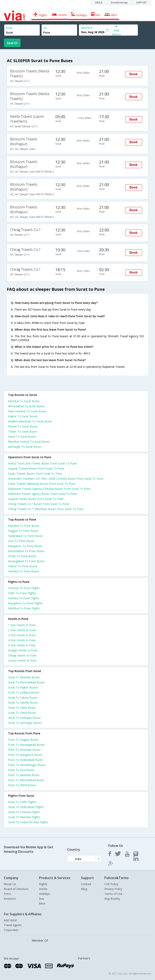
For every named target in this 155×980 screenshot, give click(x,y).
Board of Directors (16, 889)
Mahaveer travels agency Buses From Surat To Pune (43, 494)
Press (7, 894)
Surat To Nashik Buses (23, 703)
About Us (10, 884)
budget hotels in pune (23, 650)
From (9, 28)
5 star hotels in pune (22, 645)
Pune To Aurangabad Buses (26, 745)
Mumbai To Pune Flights (24, 608)
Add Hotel (10, 920)
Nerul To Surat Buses (22, 436)
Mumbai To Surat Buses (24, 401)
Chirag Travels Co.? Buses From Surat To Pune (39, 504)
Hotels (43, 889)
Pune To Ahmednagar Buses (27, 765)
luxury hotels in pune (22, 660)
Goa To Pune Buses (21, 541)
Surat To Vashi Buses (22, 708)
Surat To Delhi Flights (22, 802)
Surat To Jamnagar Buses (25, 723)
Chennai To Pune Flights (24, 588)
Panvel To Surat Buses (23, 426)
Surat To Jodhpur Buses (24, 692)
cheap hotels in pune (22, 655)
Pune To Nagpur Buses (23, 740)
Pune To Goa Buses (21, 770)
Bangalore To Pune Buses (25, 546)
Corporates (11, 930)
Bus (41, 899)
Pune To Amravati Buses (24, 750)
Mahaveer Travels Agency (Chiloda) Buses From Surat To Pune (49, 489)
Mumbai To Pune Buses (24, 526)
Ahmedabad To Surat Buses (26, 406)
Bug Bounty (112, 899)
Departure (87, 28)
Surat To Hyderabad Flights (26, 807)
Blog (84, 889)
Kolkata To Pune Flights (24, 598)
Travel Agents (13, 925)
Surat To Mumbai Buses (24, 677)
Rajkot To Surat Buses (23, 416)
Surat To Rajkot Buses (23, 687)
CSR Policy (111, 884)
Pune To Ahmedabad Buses (26, 780)
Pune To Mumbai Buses (24, 775)
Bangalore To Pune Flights (25, 603)
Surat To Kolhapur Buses (24, 718)
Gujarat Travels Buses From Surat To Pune (36, 468)
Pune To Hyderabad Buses (26, 760)
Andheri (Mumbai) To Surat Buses (30, 421)
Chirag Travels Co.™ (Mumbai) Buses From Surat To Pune (46, 509)
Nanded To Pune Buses (24, 571)
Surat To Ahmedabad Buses (26, 682)
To (45, 28)
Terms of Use (113, 894)
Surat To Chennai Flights (24, 812)
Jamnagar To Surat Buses (25, 447)
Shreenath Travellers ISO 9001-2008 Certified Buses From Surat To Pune (56, 479)
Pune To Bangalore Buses (25, 755)
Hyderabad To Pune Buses (26, 536)
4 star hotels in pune (22, 640)
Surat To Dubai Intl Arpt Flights (28, 822)
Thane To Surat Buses (23, 431)
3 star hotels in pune (22, 635)
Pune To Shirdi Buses (22, 785)
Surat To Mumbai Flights (24, 817)
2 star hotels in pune (22, 630)
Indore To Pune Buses (23, 566)
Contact (86, 884)
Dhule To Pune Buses (22, 556)
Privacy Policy (113, 889)
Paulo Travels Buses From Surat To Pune (35, 474)
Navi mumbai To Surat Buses (27, 411)
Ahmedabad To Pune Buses (26, 551)
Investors (10, 899)
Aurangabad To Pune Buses (26, 561)
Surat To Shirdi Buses (22, 713)
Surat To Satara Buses (23, 697)
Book (134, 74)
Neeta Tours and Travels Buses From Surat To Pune (42, 463)
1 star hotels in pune (22, 625)
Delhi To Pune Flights (22, 593)
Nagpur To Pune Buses (23, 531)
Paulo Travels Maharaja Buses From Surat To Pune (42, 484)
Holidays (45, 894)
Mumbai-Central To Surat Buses (29, 442)
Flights (43, 884)
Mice (42, 903)
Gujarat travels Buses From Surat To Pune (36, 499)
